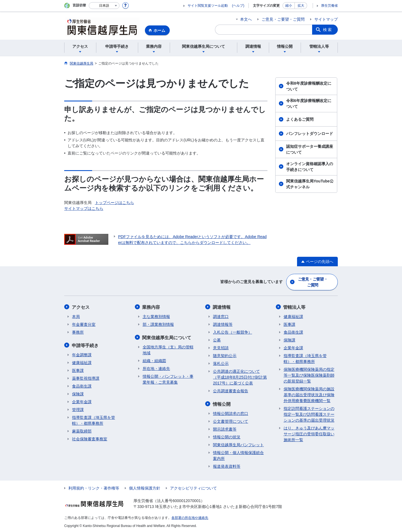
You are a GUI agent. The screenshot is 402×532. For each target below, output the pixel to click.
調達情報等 (223, 324)
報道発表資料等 (227, 465)
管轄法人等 (295, 307)
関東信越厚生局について (167, 337)
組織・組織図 (154, 360)
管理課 (78, 409)
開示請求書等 (225, 428)
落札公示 (221, 363)
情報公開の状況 (227, 436)
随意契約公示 (225, 355)
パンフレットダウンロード (310, 134)
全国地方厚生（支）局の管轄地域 (168, 349)
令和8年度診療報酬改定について (309, 86)
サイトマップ (326, 19)
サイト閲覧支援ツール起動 (208, 6)
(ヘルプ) (238, 6)
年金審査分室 (84, 324)
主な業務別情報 (156, 316)
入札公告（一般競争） (233, 332)
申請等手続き (85, 345)
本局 (76, 316)
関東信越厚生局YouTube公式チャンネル (310, 184)
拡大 (301, 6)
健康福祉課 (82, 362)
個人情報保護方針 (145, 487)
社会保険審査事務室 (90, 438)
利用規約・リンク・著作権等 (94, 487)
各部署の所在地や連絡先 (190, 517)
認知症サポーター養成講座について (310, 149)
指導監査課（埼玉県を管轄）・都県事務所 (94, 420)
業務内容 (152, 307)
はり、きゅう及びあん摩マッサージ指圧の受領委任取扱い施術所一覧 (309, 433)
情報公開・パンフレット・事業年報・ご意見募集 (168, 378)
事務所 (78, 332)
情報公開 (222, 403)
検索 (328, 30)
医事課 (78, 370)
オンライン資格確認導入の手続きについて (310, 167)
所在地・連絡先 (156, 368)
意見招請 (221, 347)
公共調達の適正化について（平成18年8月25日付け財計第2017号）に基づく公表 (240, 377)
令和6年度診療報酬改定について (309, 104)
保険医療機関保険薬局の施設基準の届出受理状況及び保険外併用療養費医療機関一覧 (309, 394)
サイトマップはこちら (84, 208)
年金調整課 (82, 354)
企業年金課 (82, 401)
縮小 (289, 6)
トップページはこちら (114, 203)
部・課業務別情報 (158, 324)
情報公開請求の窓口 (231, 413)
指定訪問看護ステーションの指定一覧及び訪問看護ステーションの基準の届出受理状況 (309, 414)
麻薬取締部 (82, 430)
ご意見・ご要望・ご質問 (283, 19)
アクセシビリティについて (193, 487)
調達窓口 (221, 316)
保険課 (78, 393)
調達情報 (222, 307)
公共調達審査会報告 (231, 390)
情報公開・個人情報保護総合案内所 (238, 455)
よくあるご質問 (300, 119)
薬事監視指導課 (86, 377)
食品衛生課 (82, 385)
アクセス (81, 307)
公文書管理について (231, 421)
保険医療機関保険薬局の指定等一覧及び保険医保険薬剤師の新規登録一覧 (309, 375)
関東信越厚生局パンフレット (238, 444)
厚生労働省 (329, 6)
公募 (217, 339)
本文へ (246, 19)
